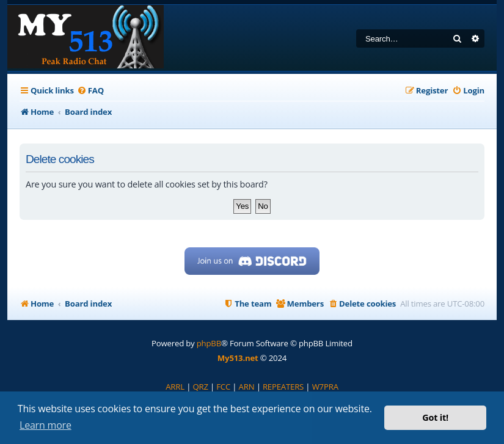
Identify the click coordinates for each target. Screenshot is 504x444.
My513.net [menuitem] (238, 358)
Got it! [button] (435, 417)
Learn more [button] (46, 425)
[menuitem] (90, 91)
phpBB (209, 343)
